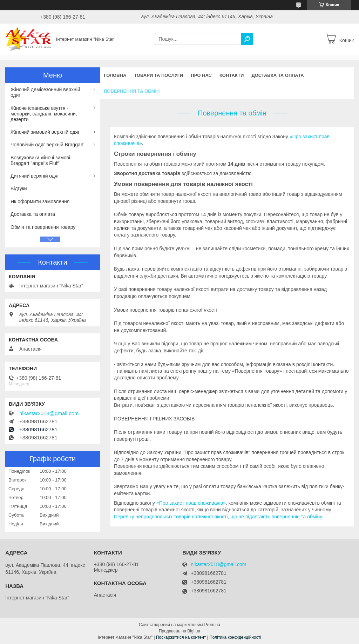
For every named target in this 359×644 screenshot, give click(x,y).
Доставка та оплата (277, 75)
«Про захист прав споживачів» (191, 503)
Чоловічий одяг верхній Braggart (47, 145)
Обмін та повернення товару (43, 227)
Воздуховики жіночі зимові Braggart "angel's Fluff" (40, 160)
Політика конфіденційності (235, 637)
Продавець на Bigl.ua (179, 631)
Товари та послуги (158, 75)
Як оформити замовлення (40, 201)
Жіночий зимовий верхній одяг (45, 132)
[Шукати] (247, 39)
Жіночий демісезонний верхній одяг (45, 92)
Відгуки (19, 188)
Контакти (232, 75)
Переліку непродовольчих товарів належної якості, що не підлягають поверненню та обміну (218, 517)
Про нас (201, 75)
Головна (115, 75)
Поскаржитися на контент (181, 637)
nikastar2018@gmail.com (49, 413)
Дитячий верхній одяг (35, 176)
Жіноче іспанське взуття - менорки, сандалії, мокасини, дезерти (44, 114)
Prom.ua (212, 625)
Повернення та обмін (132, 91)
